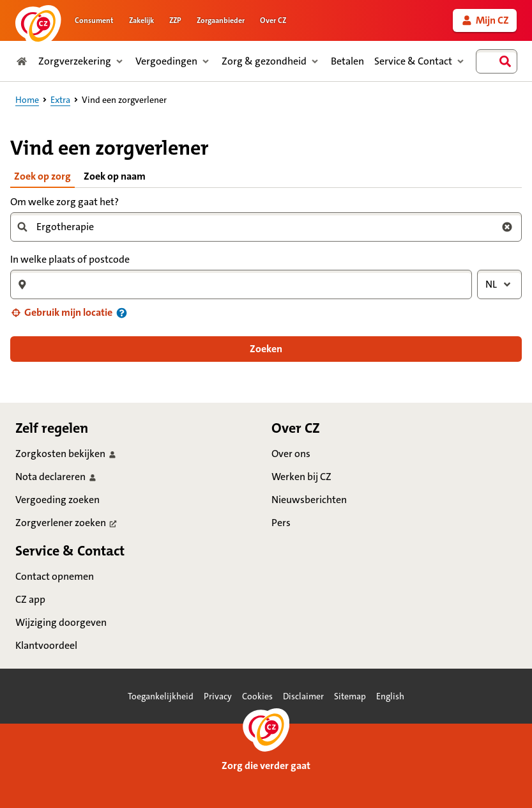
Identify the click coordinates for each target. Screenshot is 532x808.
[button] (61, 313)
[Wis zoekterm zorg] (507, 227)
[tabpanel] (266, 277)
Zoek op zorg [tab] (42, 176)
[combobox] (497, 61)
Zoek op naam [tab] (115, 176)
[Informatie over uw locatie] (122, 313)
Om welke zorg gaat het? (65, 202)
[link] (485, 20)
